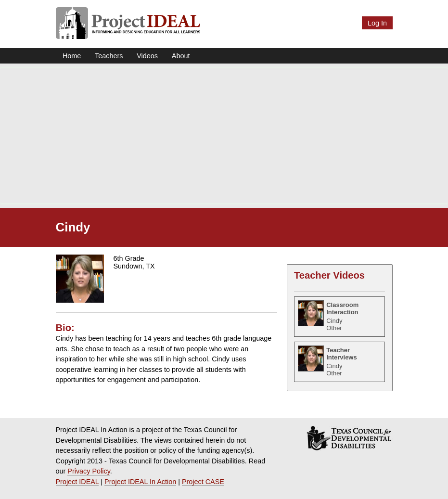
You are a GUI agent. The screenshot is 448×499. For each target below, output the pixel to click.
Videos (147, 56)
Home (72, 56)
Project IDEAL (77, 482)
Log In (377, 23)
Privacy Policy (89, 471)
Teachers (109, 56)
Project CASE (203, 482)
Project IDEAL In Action (140, 482)
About (181, 56)
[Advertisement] (224, 136)
